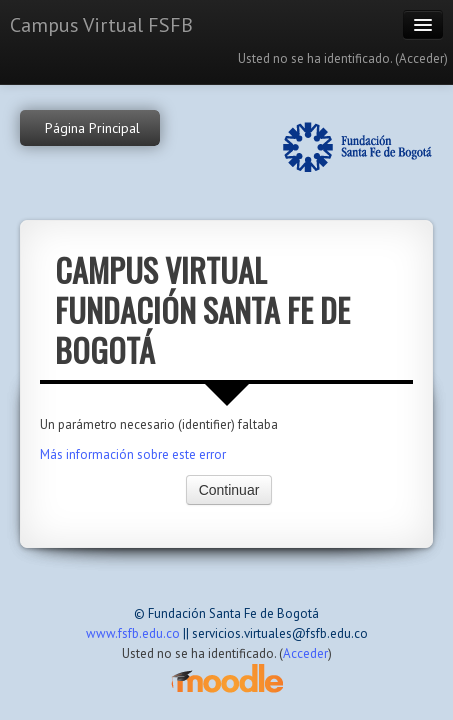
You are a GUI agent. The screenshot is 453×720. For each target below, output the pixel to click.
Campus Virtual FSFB (101, 25)
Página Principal (92, 128)
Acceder (421, 58)
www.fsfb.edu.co (133, 633)
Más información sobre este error (133, 454)
